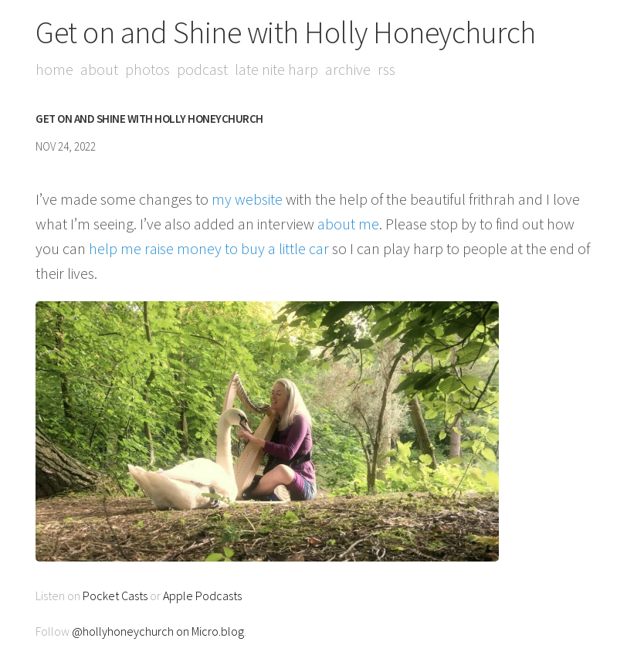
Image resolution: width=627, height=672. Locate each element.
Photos (147, 69)
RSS (386, 69)
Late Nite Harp (276, 69)
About (99, 69)
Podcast (202, 69)
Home (54, 69)
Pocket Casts (115, 596)
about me (348, 224)
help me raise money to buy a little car (209, 248)
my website (247, 199)
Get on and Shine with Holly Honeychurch (286, 32)
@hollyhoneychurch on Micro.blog (158, 631)
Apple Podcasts (202, 596)
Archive (348, 69)
